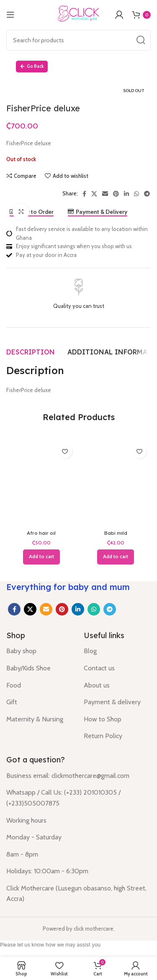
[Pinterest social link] (62, 609)
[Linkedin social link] (78, 609)
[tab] (31, 352)
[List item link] (39, 651)
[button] (41, 557)
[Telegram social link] (110, 609)
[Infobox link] (78, 295)
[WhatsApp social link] (94, 609)
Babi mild (116, 533)
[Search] (78, 40)
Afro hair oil (41, 533)
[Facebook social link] (14, 609)
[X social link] (30, 609)
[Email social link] (46, 609)
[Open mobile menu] (10, 15)
